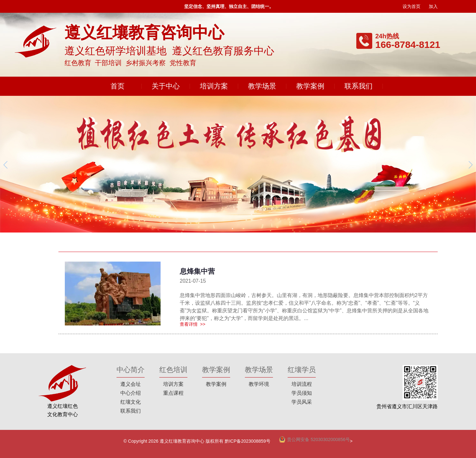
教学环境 (259, 384)
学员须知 (302, 393)
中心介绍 (131, 393)
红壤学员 (302, 370)
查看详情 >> (193, 324)
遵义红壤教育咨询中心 (182, 441)
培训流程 (302, 384)
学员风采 (302, 402)
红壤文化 (131, 402)
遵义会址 (131, 384)
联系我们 (359, 86)
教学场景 (262, 86)
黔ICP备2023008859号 (248, 441)
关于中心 (166, 86)
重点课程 (173, 393)
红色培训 (173, 370)
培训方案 (214, 86)
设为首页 (412, 6)
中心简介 (131, 370)
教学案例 (310, 86)
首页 (117, 86)
